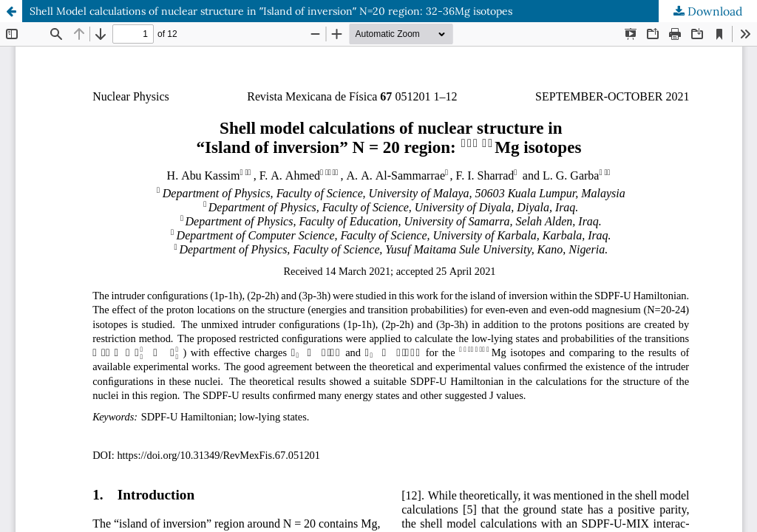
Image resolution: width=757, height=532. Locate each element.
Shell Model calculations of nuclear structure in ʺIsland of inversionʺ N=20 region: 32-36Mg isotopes (271, 11)
